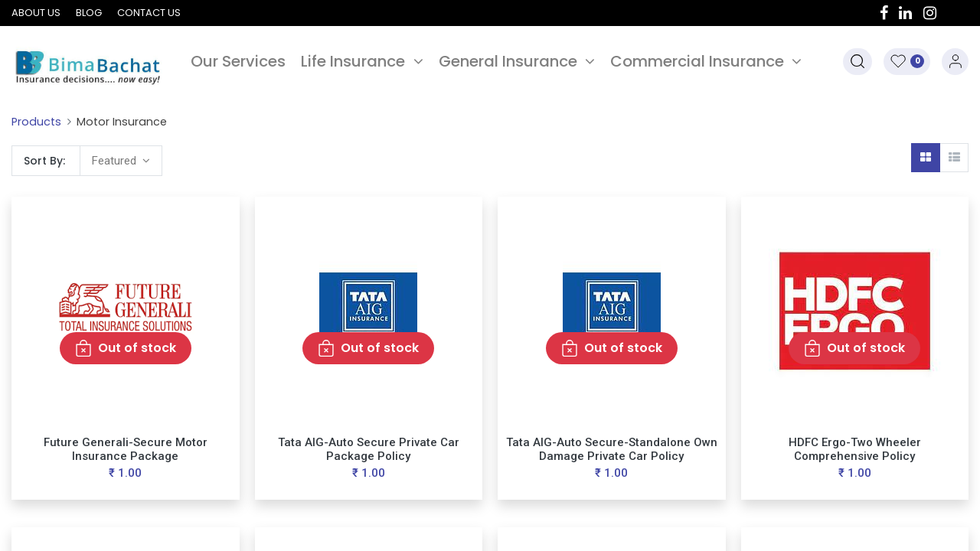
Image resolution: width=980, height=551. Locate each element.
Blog (89, 13)
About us (36, 13)
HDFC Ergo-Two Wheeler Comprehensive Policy (855, 449)
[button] (857, 62)
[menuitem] (238, 61)
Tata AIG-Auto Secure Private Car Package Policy (369, 449)
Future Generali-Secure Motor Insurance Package (126, 449)
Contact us (149, 13)
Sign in (955, 62)
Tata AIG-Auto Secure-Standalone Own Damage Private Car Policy (612, 449)
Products (36, 122)
